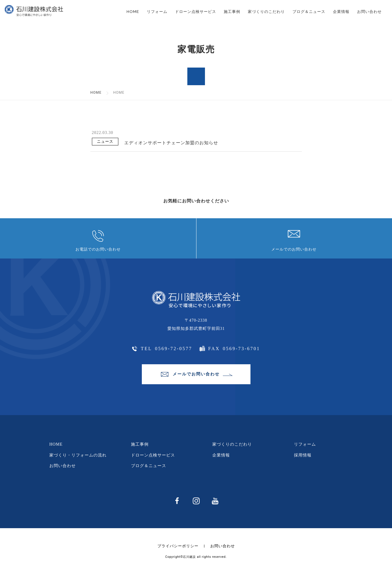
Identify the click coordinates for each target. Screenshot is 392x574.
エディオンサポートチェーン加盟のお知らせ (171, 143)
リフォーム (157, 12)
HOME (133, 12)
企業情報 (341, 12)
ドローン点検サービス (196, 12)
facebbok (177, 501)
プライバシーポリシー (178, 546)
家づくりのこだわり (266, 12)
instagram (196, 501)
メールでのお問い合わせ (294, 249)
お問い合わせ (369, 12)
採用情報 (303, 455)
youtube (215, 501)
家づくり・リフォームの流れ (78, 455)
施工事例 (232, 12)
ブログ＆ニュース (309, 12)
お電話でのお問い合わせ (98, 249)
